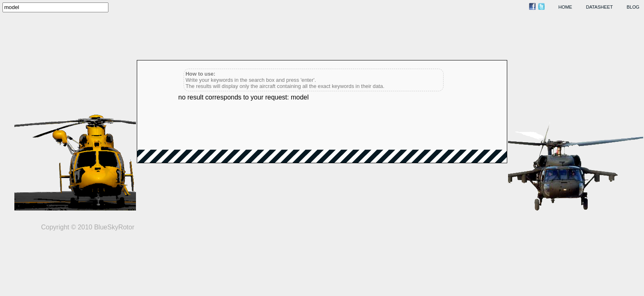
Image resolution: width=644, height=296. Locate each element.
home (566, 7)
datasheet (599, 7)
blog (633, 7)
